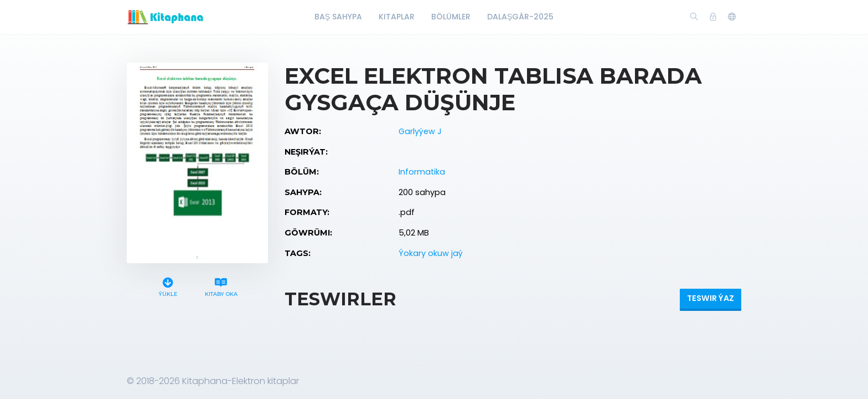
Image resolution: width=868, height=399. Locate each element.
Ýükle (168, 286)
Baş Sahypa (338, 17)
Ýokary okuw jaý (431, 253)
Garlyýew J (420, 131)
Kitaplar (397, 17)
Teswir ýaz (711, 298)
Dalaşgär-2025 (520, 17)
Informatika (422, 172)
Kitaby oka (221, 286)
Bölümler (451, 17)
